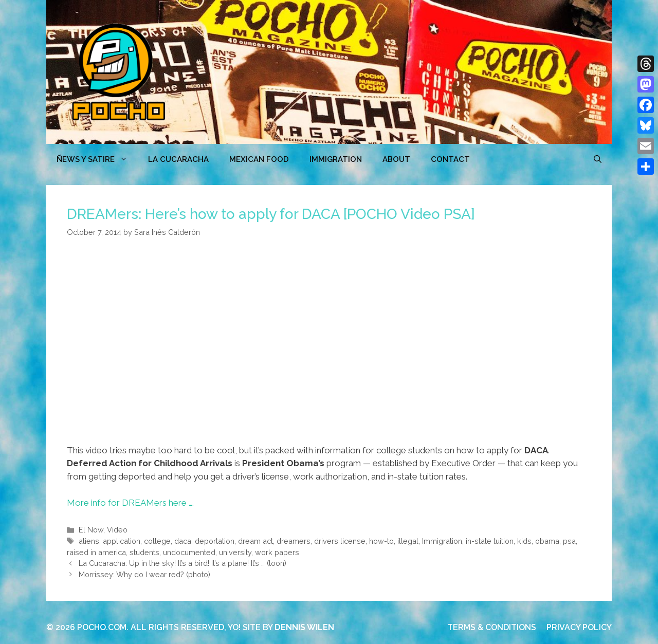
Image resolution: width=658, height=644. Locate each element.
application (122, 541)
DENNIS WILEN (304, 627)
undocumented (189, 552)
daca (183, 541)
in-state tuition (490, 541)
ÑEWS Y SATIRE (97, 159)
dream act (255, 541)
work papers (277, 552)
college (157, 541)
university (235, 552)
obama (547, 541)
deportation (215, 541)
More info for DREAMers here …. (130, 503)
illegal (408, 541)
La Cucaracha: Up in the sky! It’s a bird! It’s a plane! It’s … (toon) (182, 563)
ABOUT (396, 159)
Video (117, 530)
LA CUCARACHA (178, 159)
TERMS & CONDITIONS (492, 627)
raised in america (96, 552)
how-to (381, 541)
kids (524, 541)
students (144, 552)
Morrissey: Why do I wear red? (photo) (144, 574)
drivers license (340, 541)
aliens (89, 541)
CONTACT (450, 159)
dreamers (294, 541)
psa (569, 541)
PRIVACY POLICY (579, 627)
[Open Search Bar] (598, 159)
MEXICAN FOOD (259, 159)
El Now (91, 530)
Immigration (336, 159)
